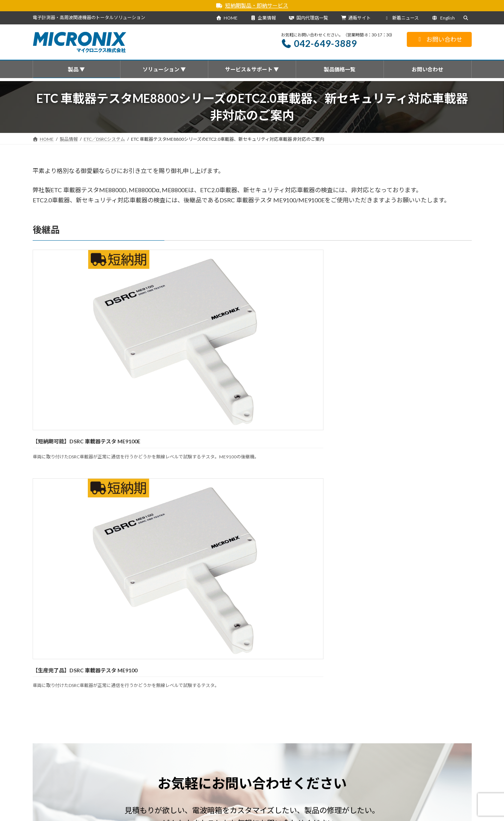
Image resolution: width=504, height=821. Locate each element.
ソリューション (182, 689)
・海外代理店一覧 (207, 810)
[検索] (448, 721)
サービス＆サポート (233, 689)
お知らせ (83, 624)
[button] (143, 534)
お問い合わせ (439, 39)
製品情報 (102, 689)
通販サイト (356, 18)
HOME (227, 18)
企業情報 (263, 18)
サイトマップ (360, 689)
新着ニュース (401, 18)
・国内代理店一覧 (207, 800)
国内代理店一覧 (308, 18)
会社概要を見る (209, 789)
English (443, 18)
